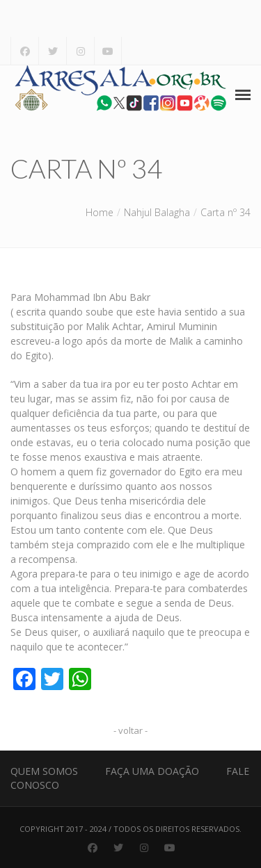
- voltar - (130, 730)
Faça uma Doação (152, 771)
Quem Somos (44, 771)
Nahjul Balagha (157, 212)
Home (100, 212)
